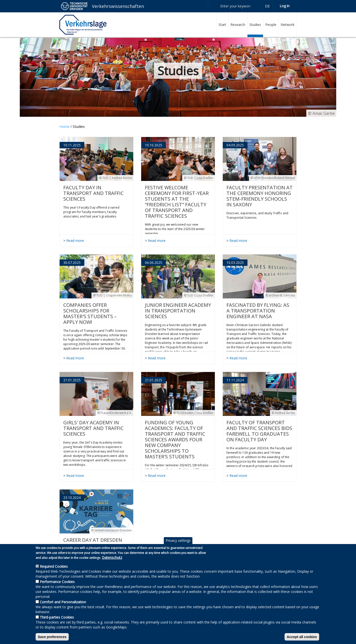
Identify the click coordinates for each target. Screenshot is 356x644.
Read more (75, 241)
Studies (255, 25)
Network (288, 25)
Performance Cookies (57, 586)
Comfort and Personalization (63, 606)
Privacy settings (178, 545)
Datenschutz (112, 562)
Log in (285, 6)
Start (222, 25)
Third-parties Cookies (57, 622)
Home (64, 127)
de (267, 6)
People (271, 25)
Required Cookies (54, 571)
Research (238, 25)
